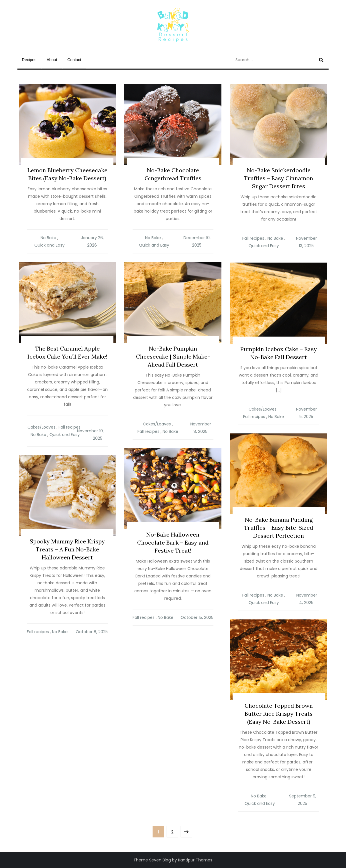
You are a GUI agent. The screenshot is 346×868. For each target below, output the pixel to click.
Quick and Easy (49, 245)
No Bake (48, 238)
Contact (74, 60)
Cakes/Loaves (41, 427)
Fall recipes (253, 238)
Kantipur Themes (195, 860)
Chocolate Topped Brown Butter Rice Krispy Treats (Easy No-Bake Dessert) (279, 714)
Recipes (29, 60)
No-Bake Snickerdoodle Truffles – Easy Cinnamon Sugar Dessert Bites (279, 178)
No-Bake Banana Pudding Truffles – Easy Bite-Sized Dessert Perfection (279, 528)
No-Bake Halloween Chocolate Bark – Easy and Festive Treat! (173, 542)
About (52, 60)
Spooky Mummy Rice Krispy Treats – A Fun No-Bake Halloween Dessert (67, 549)
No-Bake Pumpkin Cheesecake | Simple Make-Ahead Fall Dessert (173, 356)
